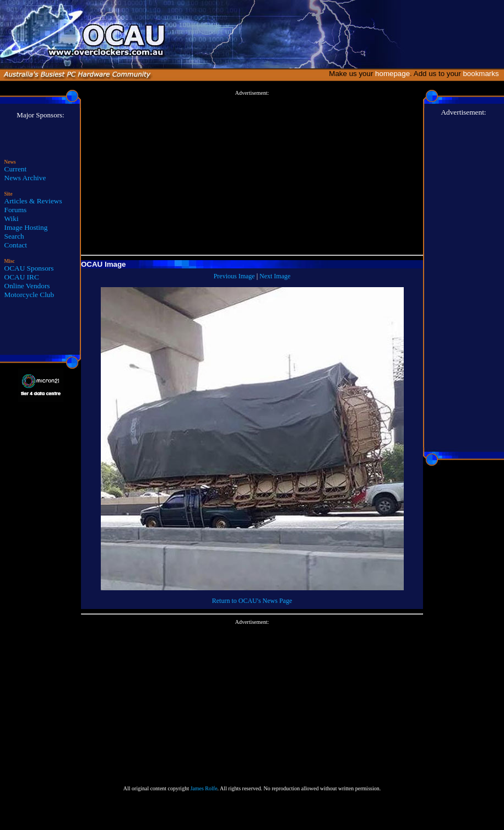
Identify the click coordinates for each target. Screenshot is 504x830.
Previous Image (234, 276)
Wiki (12, 219)
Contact (16, 245)
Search (14, 236)
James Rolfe (204, 788)
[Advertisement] (252, 173)
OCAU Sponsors (29, 268)
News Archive (25, 178)
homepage (392, 74)
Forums (16, 210)
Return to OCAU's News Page (252, 601)
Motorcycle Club (29, 295)
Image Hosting (26, 227)
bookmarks (483, 74)
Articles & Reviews (33, 201)
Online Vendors (27, 286)
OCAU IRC (22, 277)
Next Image (275, 276)
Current (16, 169)
